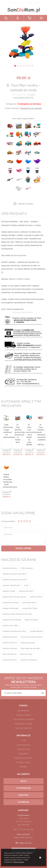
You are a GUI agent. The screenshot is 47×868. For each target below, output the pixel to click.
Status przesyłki (24, 715)
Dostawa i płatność (24, 728)
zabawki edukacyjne (11, 608)
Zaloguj (18, 18)
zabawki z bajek (9, 591)
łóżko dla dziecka (9, 654)
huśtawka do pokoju (11, 603)
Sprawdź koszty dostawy (31, 108)
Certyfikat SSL (23, 749)
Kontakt (24, 767)
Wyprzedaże (24, 788)
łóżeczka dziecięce (10, 648)
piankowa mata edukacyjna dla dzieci (17, 614)
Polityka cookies (24, 762)
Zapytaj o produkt (26, 204)
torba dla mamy (26, 654)
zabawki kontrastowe (29, 660)
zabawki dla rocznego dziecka (14, 597)
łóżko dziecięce (27, 568)
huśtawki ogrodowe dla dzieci (14, 631)
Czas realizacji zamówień (23, 719)
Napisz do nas (25, 843)
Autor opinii (8, 528)
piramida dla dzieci (10, 637)
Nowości (23, 795)
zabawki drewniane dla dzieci (14, 574)
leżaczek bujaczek (28, 643)
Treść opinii (8, 534)
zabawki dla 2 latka (10, 625)
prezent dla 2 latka (30, 608)
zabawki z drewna (10, 643)
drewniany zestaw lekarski (32, 637)
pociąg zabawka (36, 631)
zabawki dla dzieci (26, 591)
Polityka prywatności (23, 758)
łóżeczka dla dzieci (10, 568)
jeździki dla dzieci (31, 620)
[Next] (42, 45)
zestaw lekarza (36, 597)
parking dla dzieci (29, 603)
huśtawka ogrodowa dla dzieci (15, 580)
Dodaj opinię (23, 548)
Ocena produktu (8, 521)
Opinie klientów (24, 745)
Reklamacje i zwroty (23, 724)
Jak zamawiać (23, 711)
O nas (24, 741)
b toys (26, 585)
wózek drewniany (10, 660)
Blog (24, 781)
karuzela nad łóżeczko (11, 585)
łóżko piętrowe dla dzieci (31, 648)
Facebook (23, 802)
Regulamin (24, 754)
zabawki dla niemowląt (12, 620)
